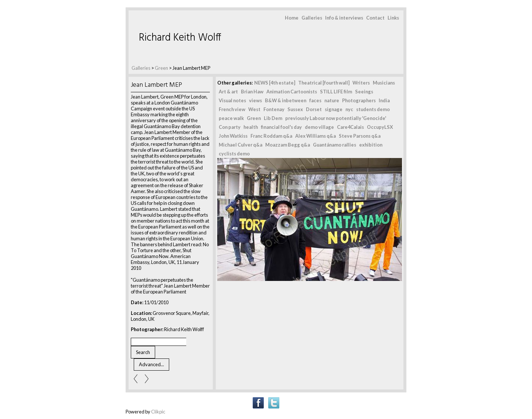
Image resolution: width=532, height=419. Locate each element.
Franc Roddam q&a (271, 136)
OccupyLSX (380, 127)
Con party (230, 127)
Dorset (314, 109)
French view (232, 109)
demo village (319, 127)
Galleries (312, 18)
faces (315, 100)
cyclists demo (234, 154)
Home (292, 18)
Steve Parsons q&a (360, 136)
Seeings (364, 92)
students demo (373, 109)
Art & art (228, 92)
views (255, 100)
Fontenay (274, 109)
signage (334, 109)
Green (161, 68)
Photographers (359, 100)
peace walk (231, 118)
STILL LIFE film (336, 92)
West (254, 109)
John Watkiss (233, 136)
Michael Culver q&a (241, 145)
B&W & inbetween (286, 100)
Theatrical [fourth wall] (324, 83)
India (384, 100)
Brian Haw (252, 92)
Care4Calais (350, 127)
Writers (361, 83)
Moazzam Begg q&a (288, 145)
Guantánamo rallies (335, 145)
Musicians (384, 83)
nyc (349, 109)
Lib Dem (273, 118)
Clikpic (158, 412)
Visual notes (232, 100)
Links (393, 18)
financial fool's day (281, 127)
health (251, 127)
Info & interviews (344, 18)
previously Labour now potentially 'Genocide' (336, 118)
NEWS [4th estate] (275, 83)
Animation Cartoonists (292, 92)
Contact (375, 18)
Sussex (295, 109)
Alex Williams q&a (316, 136)
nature (332, 100)
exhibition (371, 145)
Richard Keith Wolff (180, 38)
